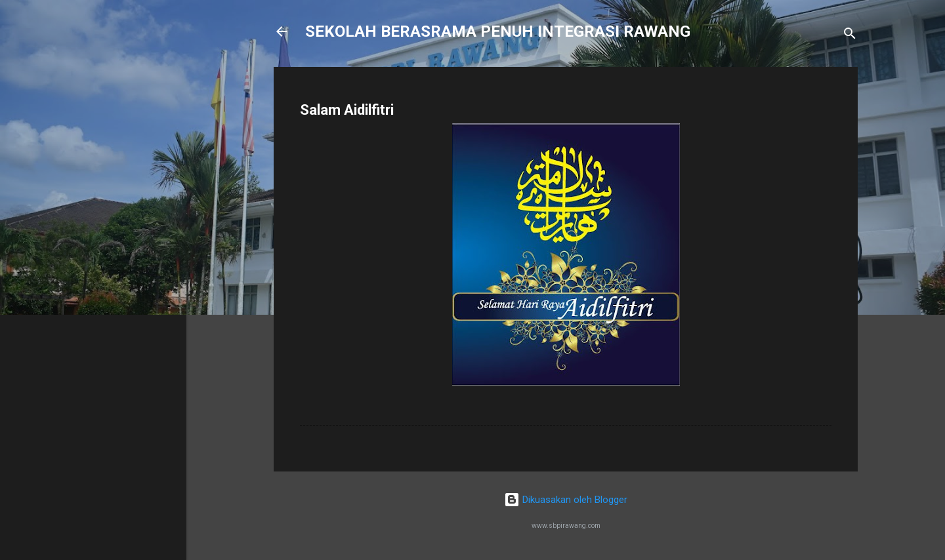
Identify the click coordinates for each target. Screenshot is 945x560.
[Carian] (850, 36)
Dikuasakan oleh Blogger (566, 500)
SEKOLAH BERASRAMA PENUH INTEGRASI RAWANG (498, 31)
